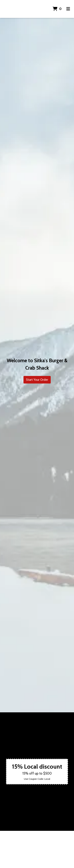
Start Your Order (37, 380)
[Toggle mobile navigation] (68, 9)
